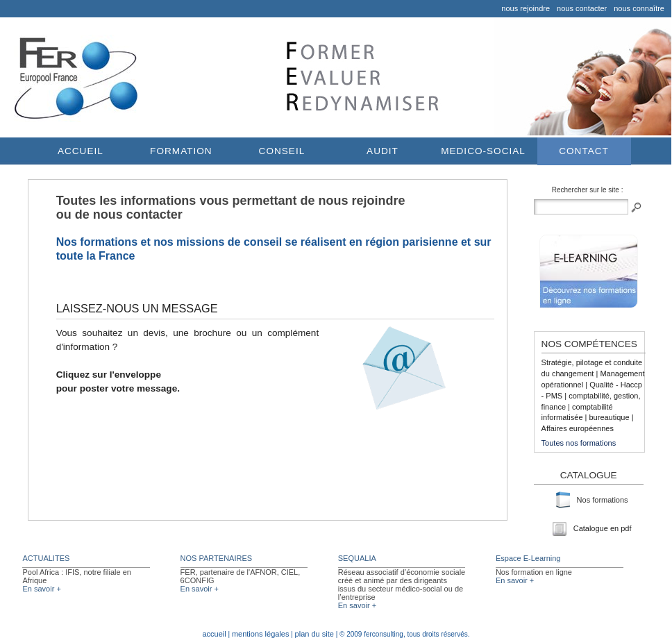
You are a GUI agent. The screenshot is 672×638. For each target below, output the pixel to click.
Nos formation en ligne (534, 572)
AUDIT (383, 151)
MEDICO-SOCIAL (483, 151)
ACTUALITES (46, 558)
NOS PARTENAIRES (217, 558)
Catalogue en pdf (592, 528)
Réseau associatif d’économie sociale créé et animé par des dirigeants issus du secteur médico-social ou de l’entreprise (402, 585)
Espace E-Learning (528, 558)
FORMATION (181, 151)
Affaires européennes (578, 428)
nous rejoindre (526, 8)
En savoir (41, 589)
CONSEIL (282, 151)
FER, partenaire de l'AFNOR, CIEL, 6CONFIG (241, 576)
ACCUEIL (81, 151)
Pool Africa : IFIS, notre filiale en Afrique (77, 576)
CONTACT (584, 151)
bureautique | (611, 417)
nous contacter (582, 8)
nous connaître (639, 8)
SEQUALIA (357, 558)
